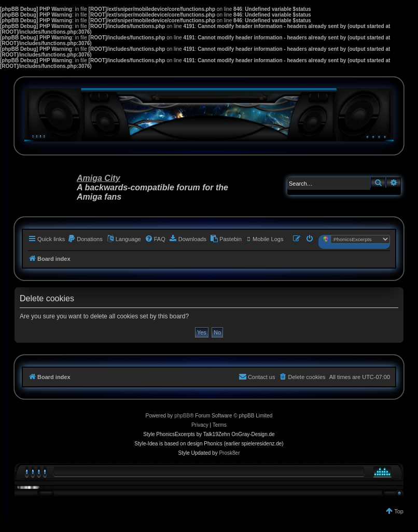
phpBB (182, 416)
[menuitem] (85, 239)
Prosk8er (229, 453)
